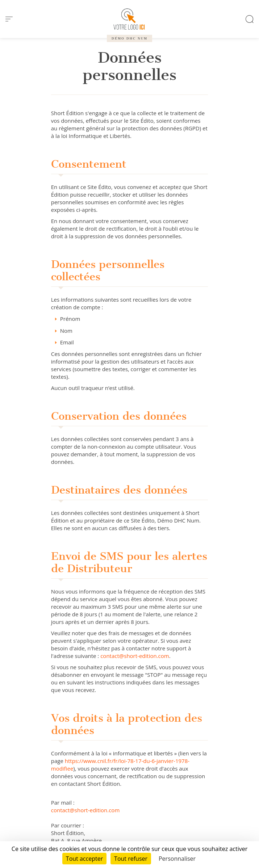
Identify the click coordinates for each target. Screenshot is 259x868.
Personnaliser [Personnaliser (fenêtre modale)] (177, 859)
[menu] (9, 19)
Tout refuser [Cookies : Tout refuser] (131, 859)
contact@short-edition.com (135, 656)
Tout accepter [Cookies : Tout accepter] (84, 859)
